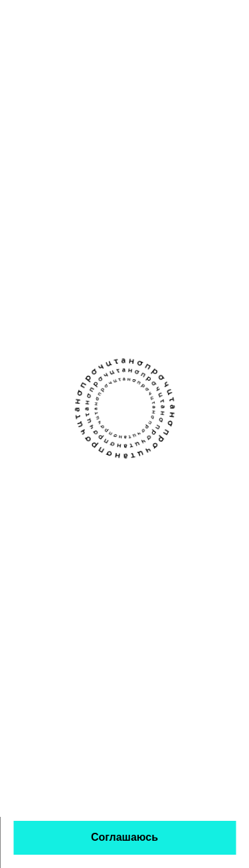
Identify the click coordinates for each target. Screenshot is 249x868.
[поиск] (196, 21)
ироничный (151, 251)
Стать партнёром (167, 538)
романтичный (113, 271)
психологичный (116, 292)
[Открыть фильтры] (229, 84)
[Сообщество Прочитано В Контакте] (112, 437)
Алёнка (101, 203)
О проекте (38, 486)
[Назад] (20, 84)
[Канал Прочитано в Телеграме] (138, 436)
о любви (103, 251)
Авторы (143, 512)
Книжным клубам (167, 486)
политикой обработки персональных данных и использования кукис (100, 787)
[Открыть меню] (232, 21)
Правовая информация (130, 606)
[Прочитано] (68, 22)
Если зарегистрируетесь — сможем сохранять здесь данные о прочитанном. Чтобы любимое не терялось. (95, 140)
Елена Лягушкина (121, 219)
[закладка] (229, 207)
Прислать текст (50, 512)
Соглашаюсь (124, 837)
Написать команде (58, 538)
